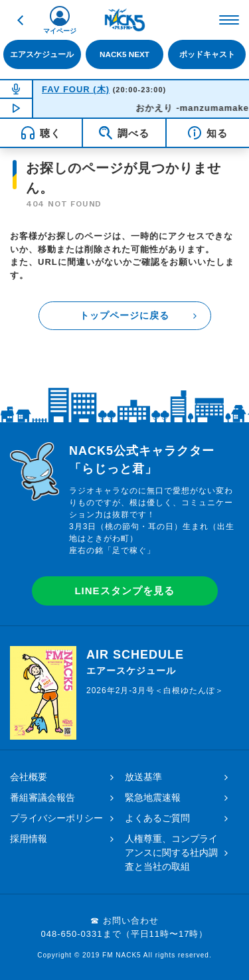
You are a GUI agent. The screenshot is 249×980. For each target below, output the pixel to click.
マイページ (60, 31)
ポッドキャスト (207, 54)
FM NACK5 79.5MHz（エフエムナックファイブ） (125, 20)
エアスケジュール (42, 54)
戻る (20, 20)
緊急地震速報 (153, 797)
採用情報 (29, 839)
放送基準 (143, 777)
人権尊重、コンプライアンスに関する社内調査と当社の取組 (171, 853)
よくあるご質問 (157, 818)
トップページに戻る (124, 315)
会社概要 (29, 777)
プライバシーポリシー (56, 818)
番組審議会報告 (42, 797)
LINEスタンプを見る (124, 591)
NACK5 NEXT (124, 54)
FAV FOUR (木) (76, 89)
